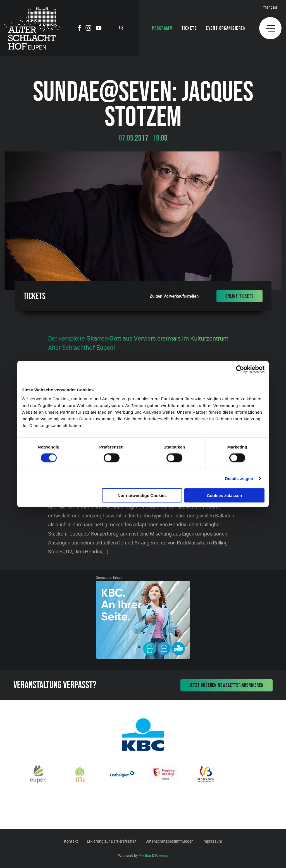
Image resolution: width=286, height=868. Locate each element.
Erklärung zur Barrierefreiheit (112, 841)
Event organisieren (226, 28)
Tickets (189, 28)
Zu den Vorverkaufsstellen (174, 296)
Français (270, 7)
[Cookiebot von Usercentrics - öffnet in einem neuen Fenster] (240, 370)
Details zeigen (239, 478)
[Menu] (270, 28)
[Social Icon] (79, 29)
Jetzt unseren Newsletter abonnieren (227, 685)
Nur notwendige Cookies (142, 495)
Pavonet (161, 855)
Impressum (212, 841)
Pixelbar (145, 855)
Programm (162, 28)
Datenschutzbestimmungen (170, 841)
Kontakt (71, 841)
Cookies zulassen (225, 495)
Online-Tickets (239, 296)
